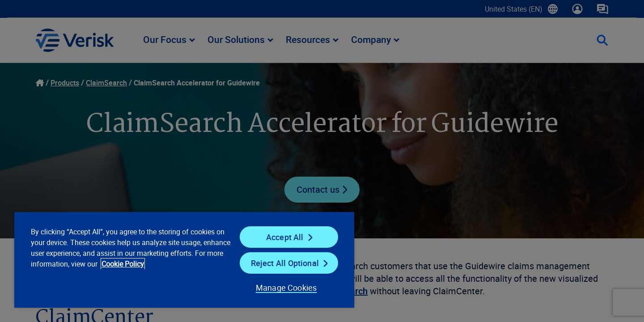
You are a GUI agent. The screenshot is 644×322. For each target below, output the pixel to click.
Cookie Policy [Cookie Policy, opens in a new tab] (123, 264)
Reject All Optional (285, 263)
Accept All (285, 237)
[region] (184, 259)
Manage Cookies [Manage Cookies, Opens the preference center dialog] (286, 288)
